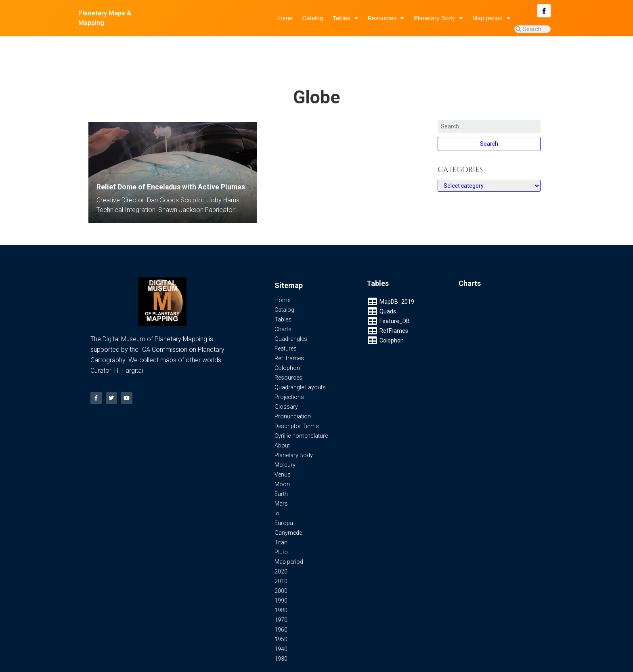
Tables (345, 18)
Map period (491, 18)
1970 (281, 596)
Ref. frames (289, 334)
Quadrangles (291, 315)
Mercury (285, 441)
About (282, 422)
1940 (281, 625)
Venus (283, 451)
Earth (281, 470)
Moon (282, 460)
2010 (281, 557)
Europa (284, 499)
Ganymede (288, 509)
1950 (281, 615)
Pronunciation (293, 393)
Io (277, 489)
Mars (281, 480)
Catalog (312, 18)
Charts (283, 305)
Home (284, 18)
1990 (281, 577)
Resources (386, 18)
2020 (281, 548)
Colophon (287, 344)
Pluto (281, 528)
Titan (281, 519)
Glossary (286, 383)
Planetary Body (438, 18)
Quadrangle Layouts (300, 363)
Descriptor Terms (297, 402)
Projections (289, 373)
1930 (281, 635)
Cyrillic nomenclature (301, 412)
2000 (281, 567)
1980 (281, 586)
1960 (281, 606)
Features (286, 325)
